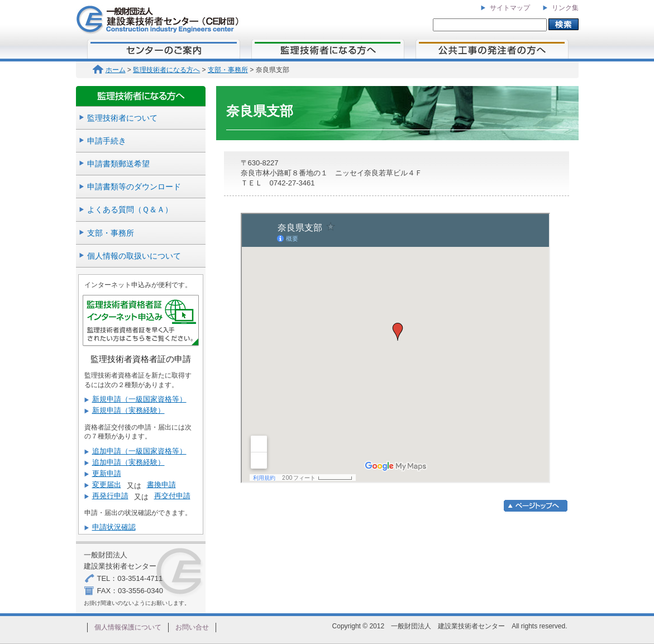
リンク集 (565, 8)
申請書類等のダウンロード (134, 187)
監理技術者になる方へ (166, 70)
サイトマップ (510, 8)
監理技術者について (122, 118)
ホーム (109, 70)
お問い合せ (192, 627)
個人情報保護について (128, 627)
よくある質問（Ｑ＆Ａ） (130, 209)
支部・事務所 (228, 70)
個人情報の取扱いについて (134, 256)
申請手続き (107, 141)
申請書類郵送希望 (118, 164)
